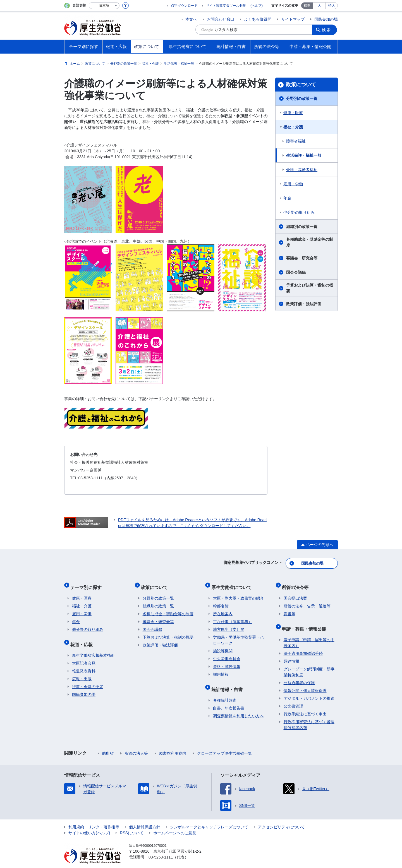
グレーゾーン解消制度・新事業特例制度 (309, 663)
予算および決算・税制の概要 (310, 288)
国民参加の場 (326, 19)
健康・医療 (293, 113)
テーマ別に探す (88, 584)
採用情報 (221, 669)
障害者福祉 (296, 141)
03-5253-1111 (161, 848)
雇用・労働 (293, 184)
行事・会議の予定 (88, 678)
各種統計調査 (225, 692)
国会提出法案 (295, 593)
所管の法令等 (297, 584)
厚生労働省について (233, 584)
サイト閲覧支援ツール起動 (226, 6)
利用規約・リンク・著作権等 (94, 818)
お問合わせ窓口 (221, 19)
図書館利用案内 (173, 745)
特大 (332, 6)
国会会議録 (296, 272)
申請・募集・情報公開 (306, 622)
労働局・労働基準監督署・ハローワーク (238, 635)
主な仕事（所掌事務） (233, 617)
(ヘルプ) (257, 6)
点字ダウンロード (184, 6)
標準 (307, 6)
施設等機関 (223, 646)
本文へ (191, 19)
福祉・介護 (293, 127)
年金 (287, 198)
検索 (328, 30)
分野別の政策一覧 (302, 98)
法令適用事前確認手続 (303, 645)
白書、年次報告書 (229, 699)
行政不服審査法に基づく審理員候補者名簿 (309, 716)
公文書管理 (293, 698)
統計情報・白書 (229, 682)
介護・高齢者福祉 (302, 170)
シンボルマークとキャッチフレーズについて (209, 818)
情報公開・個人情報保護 (305, 682)
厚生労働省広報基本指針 (94, 647)
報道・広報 (83, 637)
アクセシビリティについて (281, 818)
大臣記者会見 (84, 655)
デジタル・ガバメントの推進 (309, 690)
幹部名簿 (221, 601)
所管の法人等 (136, 745)
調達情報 (291, 653)
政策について (301, 85)
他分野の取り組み (299, 212)
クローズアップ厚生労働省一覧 (224, 745)
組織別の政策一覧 (302, 227)
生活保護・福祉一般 (304, 155)
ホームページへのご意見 (175, 824)
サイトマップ (293, 19)
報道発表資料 (84, 662)
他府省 (108, 745)
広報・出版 (82, 670)
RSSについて (132, 824)
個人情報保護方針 (145, 818)
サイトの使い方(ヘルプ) (89, 824)
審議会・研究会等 (302, 258)
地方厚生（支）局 (229, 624)
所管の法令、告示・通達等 (307, 601)
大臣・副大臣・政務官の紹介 (238, 593)
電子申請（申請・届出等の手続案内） (309, 634)
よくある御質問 (258, 19)
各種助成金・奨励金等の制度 (310, 242)
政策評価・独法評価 (304, 304)
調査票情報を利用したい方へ (238, 707)
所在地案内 (223, 609)
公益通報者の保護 (299, 674)
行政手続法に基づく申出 (305, 705)
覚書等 (289, 609)
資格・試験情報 (227, 662)
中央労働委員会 (227, 654)
